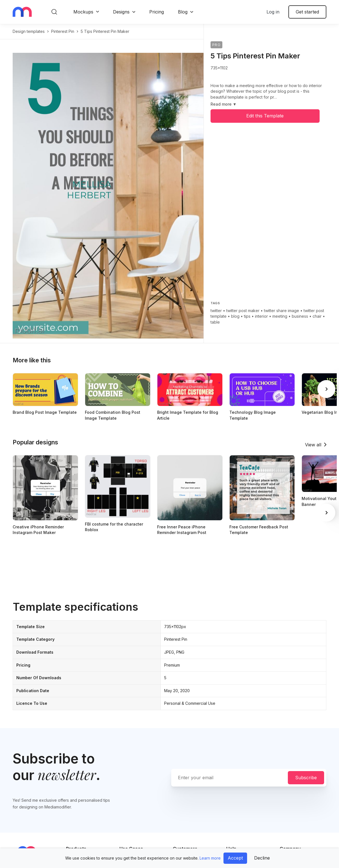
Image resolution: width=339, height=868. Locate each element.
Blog (183, 12)
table (215, 322)
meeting (280, 316)
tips (247, 316)
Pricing (157, 12)
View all (313, 445)
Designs (121, 12)
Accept (235, 858)
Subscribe (306, 778)
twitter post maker (243, 311)
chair (317, 316)
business (300, 316)
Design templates (29, 31)
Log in (273, 12)
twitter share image (282, 311)
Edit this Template (265, 116)
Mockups (83, 12)
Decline (262, 858)
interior (261, 316)
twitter (216, 311)
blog (235, 316)
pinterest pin (63, 31)
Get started (307, 12)
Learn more (210, 858)
